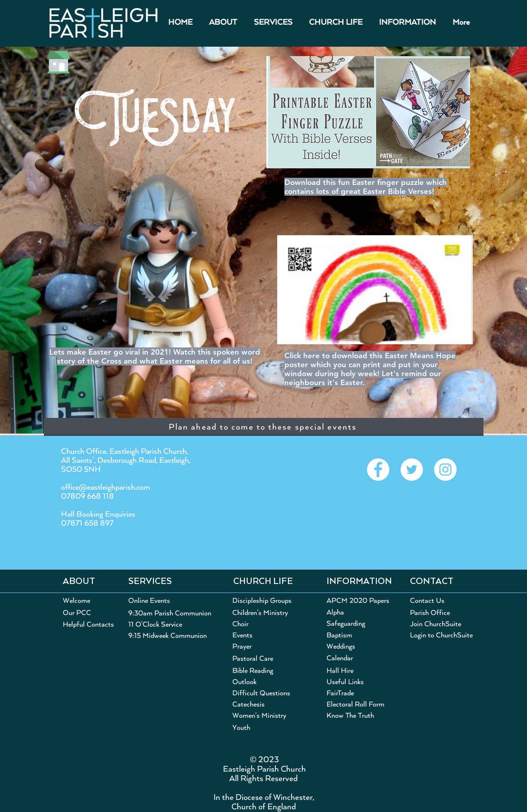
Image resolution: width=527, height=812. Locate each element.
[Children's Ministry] (263, 613)
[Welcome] (76, 601)
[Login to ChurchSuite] (444, 635)
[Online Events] (164, 601)
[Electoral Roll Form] (355, 704)
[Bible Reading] (254, 671)
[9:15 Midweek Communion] (168, 636)
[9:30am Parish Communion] (171, 613)
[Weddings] (341, 647)
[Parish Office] (430, 613)
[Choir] (253, 624)
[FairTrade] (341, 693)
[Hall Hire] (340, 671)
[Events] (242, 635)
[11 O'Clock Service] (159, 625)
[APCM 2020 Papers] (358, 601)
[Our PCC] (77, 613)
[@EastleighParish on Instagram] (445, 470)
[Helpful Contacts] (89, 625)
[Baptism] (339, 635)
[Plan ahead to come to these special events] (264, 427)
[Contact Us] (427, 601)
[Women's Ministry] (268, 716)
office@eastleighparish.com (106, 487)
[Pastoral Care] (268, 659)
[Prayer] (268, 647)
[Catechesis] (262, 704)
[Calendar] (340, 658)
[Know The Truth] (354, 716)
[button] (223, 23)
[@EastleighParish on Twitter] (412, 470)
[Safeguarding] (347, 624)
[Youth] (268, 728)
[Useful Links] (346, 682)
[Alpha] (335, 612)
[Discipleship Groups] (264, 601)
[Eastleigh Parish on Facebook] (378, 470)
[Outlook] (244, 682)
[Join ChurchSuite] (437, 624)
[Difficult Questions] (262, 693)
